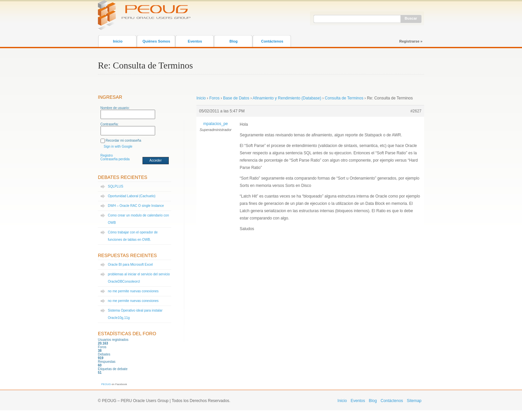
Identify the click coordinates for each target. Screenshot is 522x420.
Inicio (118, 41)
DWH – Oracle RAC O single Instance (136, 206)
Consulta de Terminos (344, 98)
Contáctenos (272, 41)
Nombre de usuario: (115, 108)
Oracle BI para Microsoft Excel (130, 265)
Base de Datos (236, 98)
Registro (107, 155)
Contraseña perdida (115, 159)
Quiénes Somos (156, 41)
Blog (233, 41)
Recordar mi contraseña (123, 140)
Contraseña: (110, 124)
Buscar (411, 18)
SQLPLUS (116, 186)
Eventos (195, 41)
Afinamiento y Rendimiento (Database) (287, 98)
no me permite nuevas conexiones (133, 291)
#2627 (416, 111)
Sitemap (414, 401)
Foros (215, 98)
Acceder (156, 160)
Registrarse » (411, 41)
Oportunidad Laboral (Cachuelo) (132, 196)
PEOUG (106, 384)
